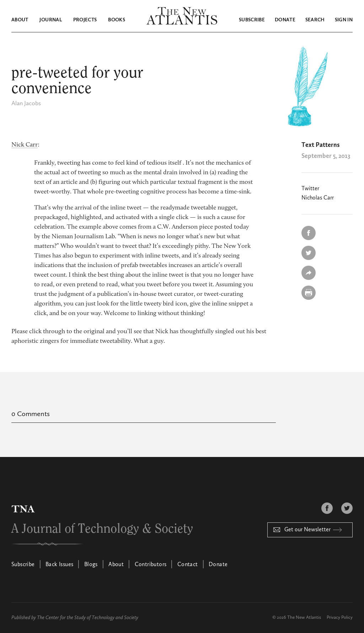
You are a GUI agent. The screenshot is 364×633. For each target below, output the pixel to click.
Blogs (91, 565)
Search (315, 20)
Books (117, 20)
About (20, 20)
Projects (85, 20)
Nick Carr (25, 145)
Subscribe (252, 20)
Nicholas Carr (318, 198)
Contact (188, 565)
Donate (285, 20)
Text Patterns (320, 145)
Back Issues (59, 565)
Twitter (310, 189)
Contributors (151, 565)
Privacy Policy (340, 618)
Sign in (344, 20)
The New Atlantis (304, 618)
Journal (50, 20)
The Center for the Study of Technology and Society (88, 618)
